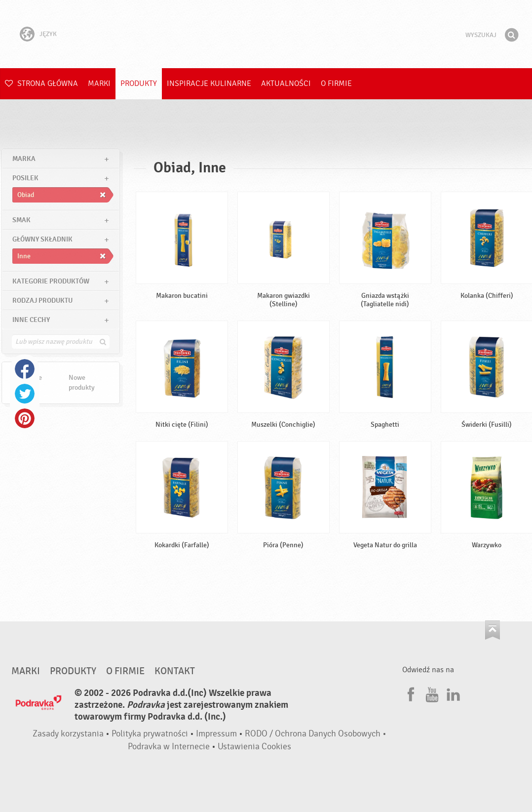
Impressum (216, 734)
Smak (21, 220)
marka (24, 159)
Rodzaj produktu (42, 301)
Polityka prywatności (150, 734)
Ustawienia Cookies (254, 747)
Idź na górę (493, 630)
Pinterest (25, 418)
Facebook (25, 369)
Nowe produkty (82, 383)
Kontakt (175, 671)
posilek (25, 178)
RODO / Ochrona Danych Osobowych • (316, 734)
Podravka (266, 34)
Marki (99, 83)
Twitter (25, 394)
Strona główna (41, 83)
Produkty (139, 83)
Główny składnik (42, 239)
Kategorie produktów (51, 281)
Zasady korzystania (68, 734)
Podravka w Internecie (169, 747)
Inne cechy (31, 320)
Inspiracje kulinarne (209, 83)
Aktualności (286, 83)
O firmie (336, 83)
